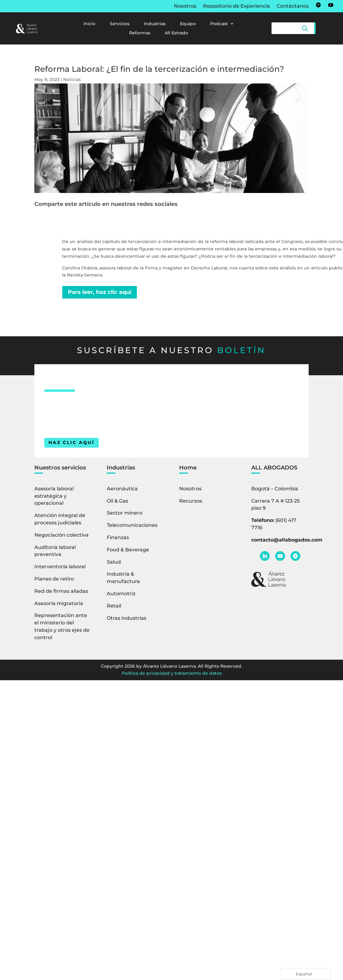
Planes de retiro (54, 579)
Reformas (140, 33)
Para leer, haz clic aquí (100, 292)
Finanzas (118, 537)
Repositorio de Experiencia (237, 6)
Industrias (155, 24)
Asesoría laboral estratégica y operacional (54, 496)
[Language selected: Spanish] (306, 974)
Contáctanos (293, 6)
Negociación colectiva (62, 535)
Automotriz (121, 594)
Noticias (72, 79)
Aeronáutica (122, 489)
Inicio (89, 24)
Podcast (219, 24)
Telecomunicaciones (132, 525)
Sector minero (125, 513)
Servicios (120, 24)
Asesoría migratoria (59, 603)
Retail (114, 606)
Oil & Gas (118, 501)
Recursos (191, 501)
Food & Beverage (128, 550)
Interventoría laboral (60, 567)
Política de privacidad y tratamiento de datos (172, 673)
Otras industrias (127, 618)
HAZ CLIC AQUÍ (71, 442)
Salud (114, 562)
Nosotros (185, 6)
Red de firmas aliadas (61, 591)
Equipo (188, 24)
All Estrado (176, 33)
